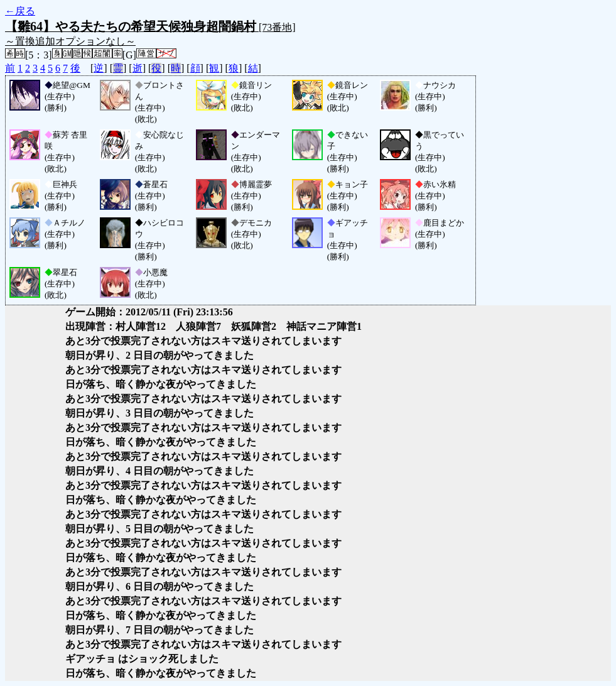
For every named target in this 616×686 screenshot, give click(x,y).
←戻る (20, 11)
